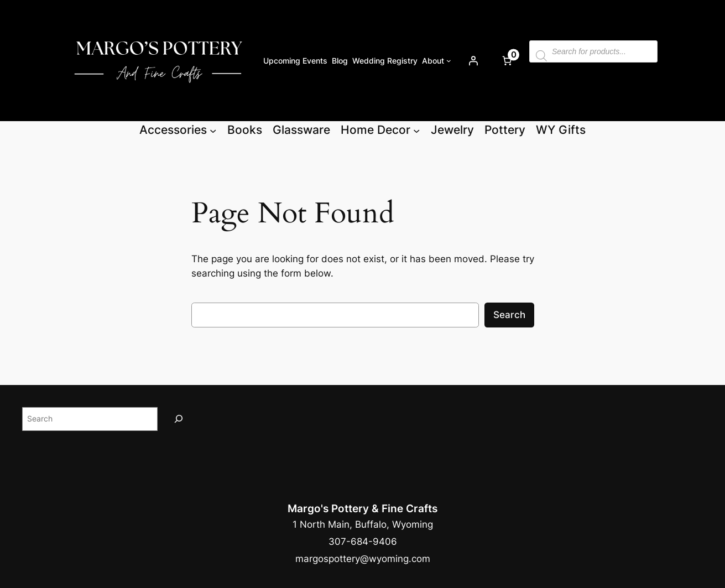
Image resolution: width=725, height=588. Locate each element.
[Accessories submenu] (213, 130)
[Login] (473, 61)
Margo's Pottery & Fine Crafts (362, 508)
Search (509, 315)
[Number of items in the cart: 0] (507, 61)
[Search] (179, 419)
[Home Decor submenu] (416, 130)
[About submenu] (449, 61)
